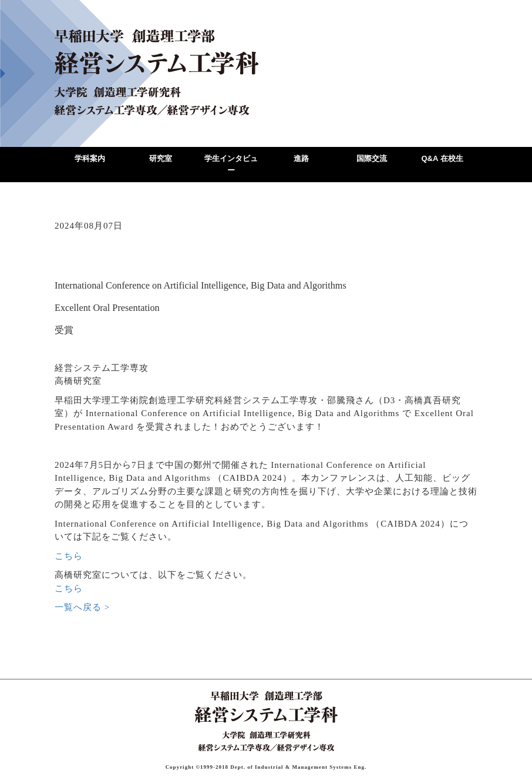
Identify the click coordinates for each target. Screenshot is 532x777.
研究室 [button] (161, 158)
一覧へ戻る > (82, 607)
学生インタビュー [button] (231, 164)
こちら (69, 556)
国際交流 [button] (372, 158)
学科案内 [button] (90, 158)
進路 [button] (301, 158)
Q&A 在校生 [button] (442, 158)
